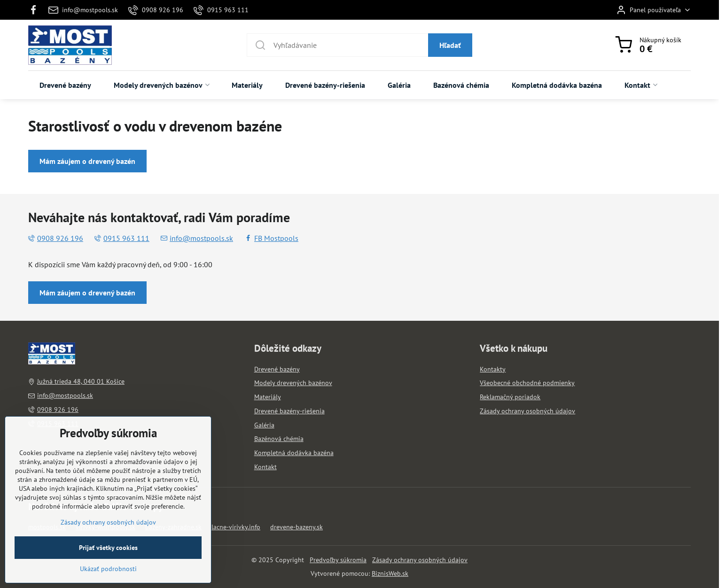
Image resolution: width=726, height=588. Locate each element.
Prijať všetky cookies (108, 576)
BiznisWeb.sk (390, 573)
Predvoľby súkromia (338, 560)
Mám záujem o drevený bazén (87, 161)
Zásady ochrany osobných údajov (420, 560)
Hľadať (450, 45)
